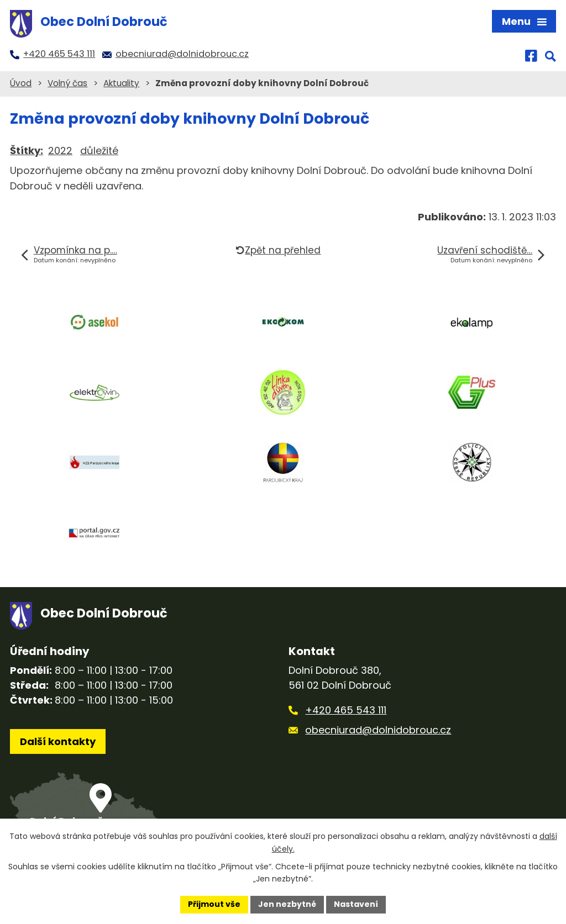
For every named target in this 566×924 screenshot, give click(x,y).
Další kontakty (58, 741)
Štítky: (27, 151)
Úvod (21, 83)
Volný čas (67, 83)
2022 (60, 151)
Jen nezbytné (287, 904)
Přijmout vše (214, 904)
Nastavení (356, 904)
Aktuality (121, 83)
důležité (99, 151)
